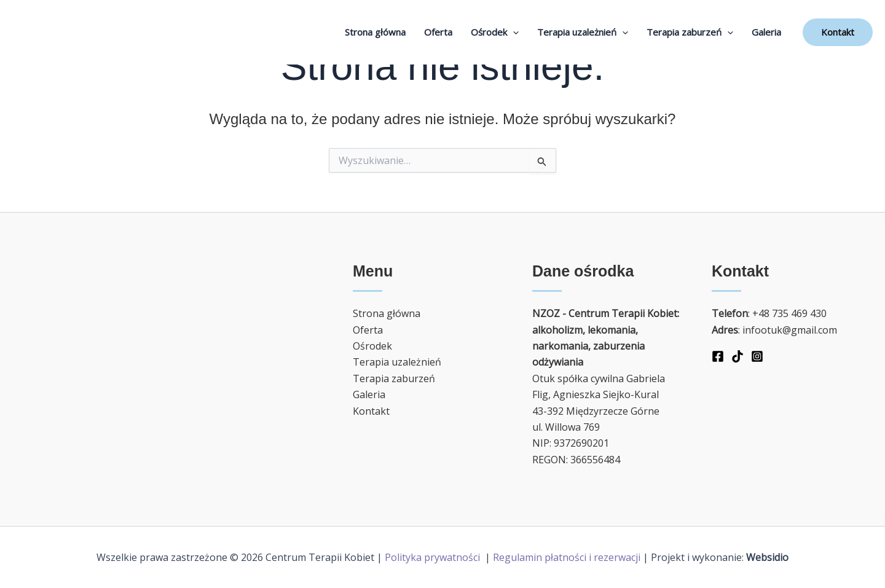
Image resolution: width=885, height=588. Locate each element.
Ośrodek (495, 32)
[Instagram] (757, 356)
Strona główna (375, 32)
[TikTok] (737, 356)
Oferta (438, 32)
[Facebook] (718, 356)
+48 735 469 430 (789, 313)
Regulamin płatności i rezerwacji (567, 557)
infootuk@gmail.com (790, 330)
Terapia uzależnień (583, 32)
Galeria (766, 32)
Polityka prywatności (434, 557)
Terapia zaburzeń (690, 32)
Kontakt (371, 411)
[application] (513, 32)
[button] (838, 32)
